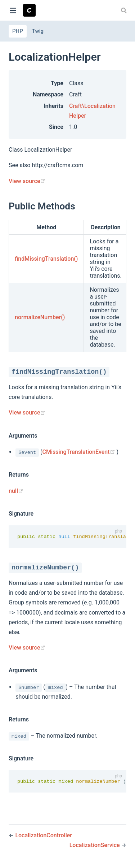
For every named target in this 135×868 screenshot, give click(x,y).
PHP (18, 31)
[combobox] (125, 10)
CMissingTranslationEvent (80, 452)
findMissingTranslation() (46, 259)
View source (27, 181)
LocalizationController (44, 836)
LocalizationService (95, 846)
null (16, 491)
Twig (38, 31)
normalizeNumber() (40, 317)
